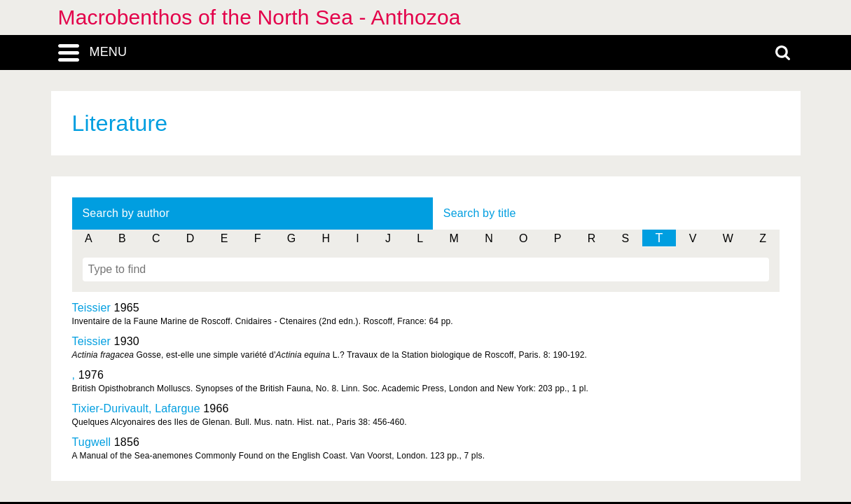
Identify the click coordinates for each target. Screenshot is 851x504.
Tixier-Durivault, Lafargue (136, 408)
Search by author (126, 213)
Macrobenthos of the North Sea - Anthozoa (260, 17)
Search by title (480, 213)
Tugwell (92, 442)
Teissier (92, 308)
